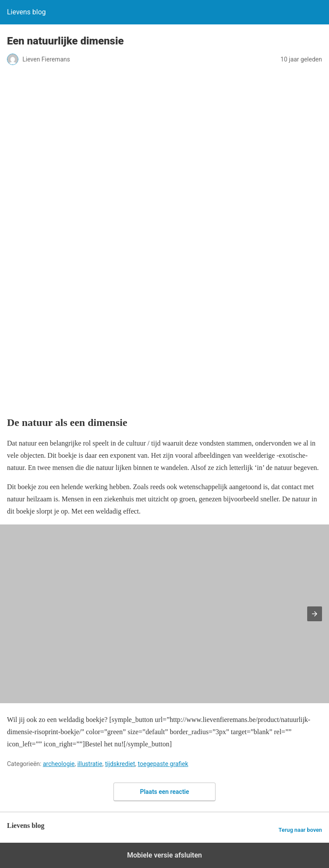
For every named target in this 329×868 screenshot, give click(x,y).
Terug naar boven (300, 830)
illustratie (90, 764)
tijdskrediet (120, 764)
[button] (315, 614)
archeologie (59, 764)
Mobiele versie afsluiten (164, 855)
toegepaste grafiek (163, 764)
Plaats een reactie (165, 792)
